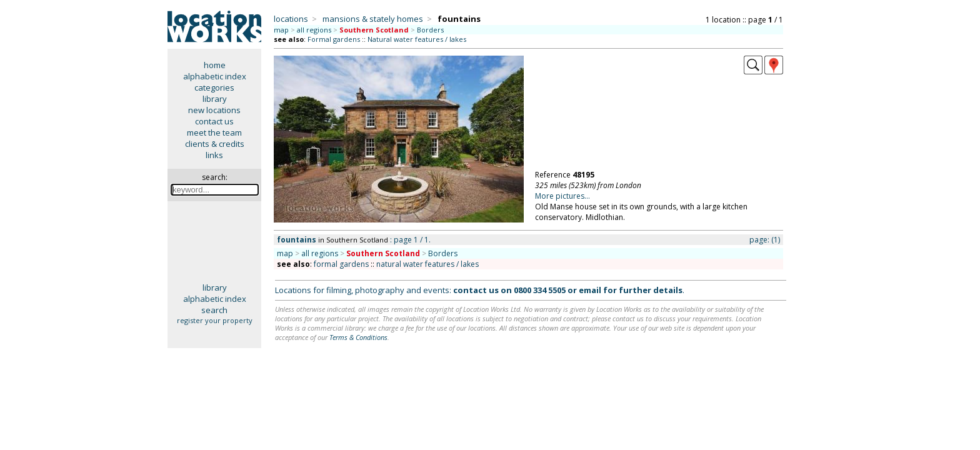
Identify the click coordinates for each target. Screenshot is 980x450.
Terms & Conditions (358, 337)
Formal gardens (334, 39)
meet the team (214, 132)
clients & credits (215, 144)
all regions (314, 30)
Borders (430, 30)
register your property (215, 320)
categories (214, 87)
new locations (214, 110)
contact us (214, 121)
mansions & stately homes (373, 19)
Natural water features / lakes (417, 39)
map (281, 30)
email (590, 290)
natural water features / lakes (427, 264)
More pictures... (562, 196)
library (215, 99)
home (215, 65)
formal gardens (341, 264)
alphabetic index (215, 76)
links (214, 155)
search (214, 310)
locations (291, 19)
